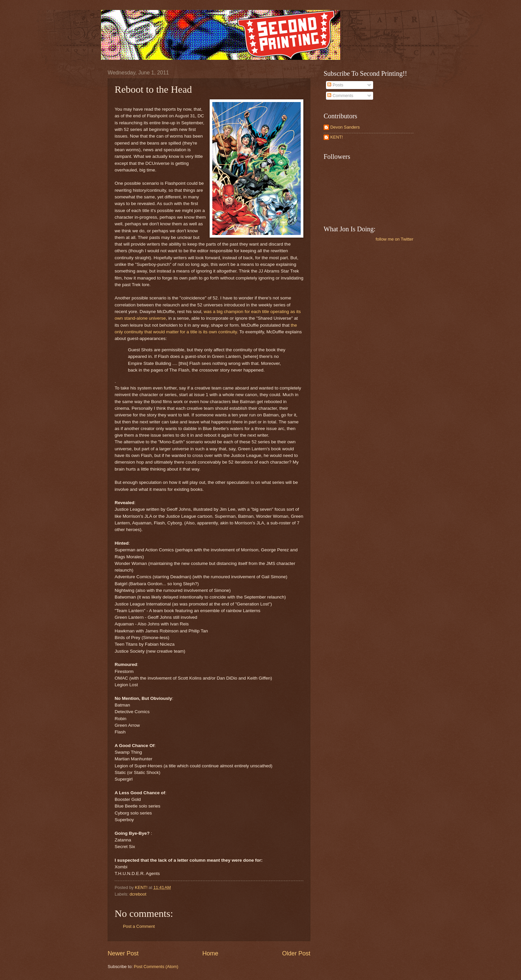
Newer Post (123, 953)
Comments (340, 96)
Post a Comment (139, 926)
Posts (335, 85)
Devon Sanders (345, 127)
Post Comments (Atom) (156, 967)
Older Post (296, 953)
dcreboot (138, 894)
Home (210, 953)
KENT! (337, 137)
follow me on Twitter (394, 239)
